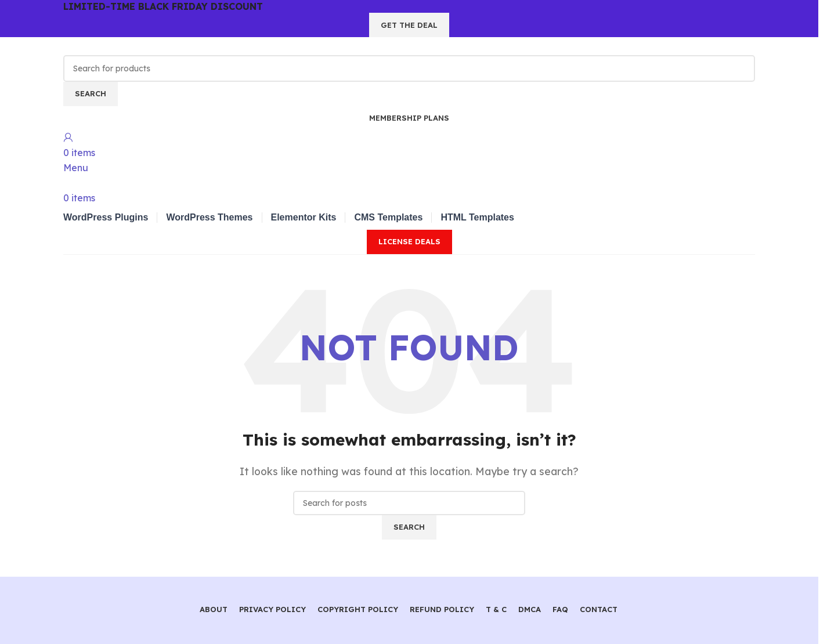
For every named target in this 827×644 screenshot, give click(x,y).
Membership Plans (409, 118)
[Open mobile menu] (76, 168)
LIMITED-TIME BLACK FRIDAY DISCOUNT (163, 6)
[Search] (409, 68)
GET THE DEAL (409, 25)
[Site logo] (127, 45)
